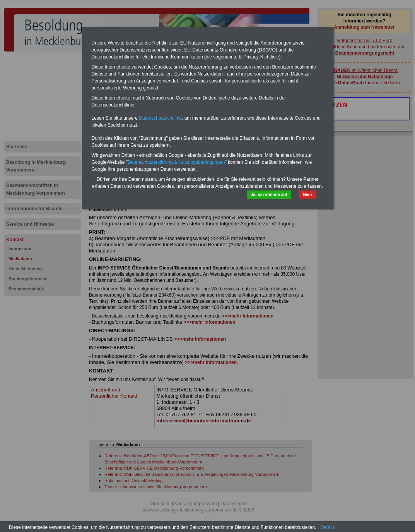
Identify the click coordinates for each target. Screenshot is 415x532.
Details (328, 527)
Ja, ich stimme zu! (269, 194)
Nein (307, 194)
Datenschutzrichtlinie (160, 118)
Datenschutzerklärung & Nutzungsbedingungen (176, 162)
